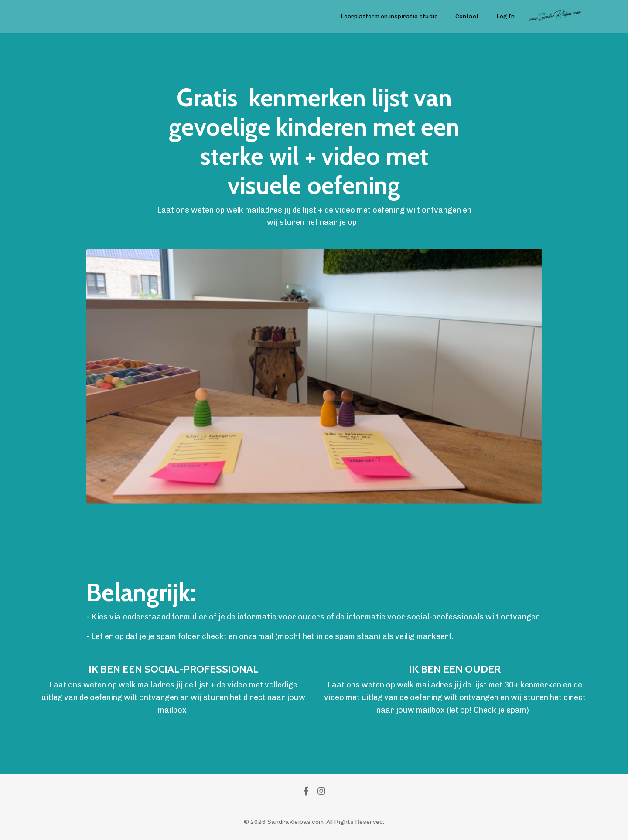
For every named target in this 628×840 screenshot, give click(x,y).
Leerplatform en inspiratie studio (389, 16)
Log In (505, 16)
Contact (467, 16)
